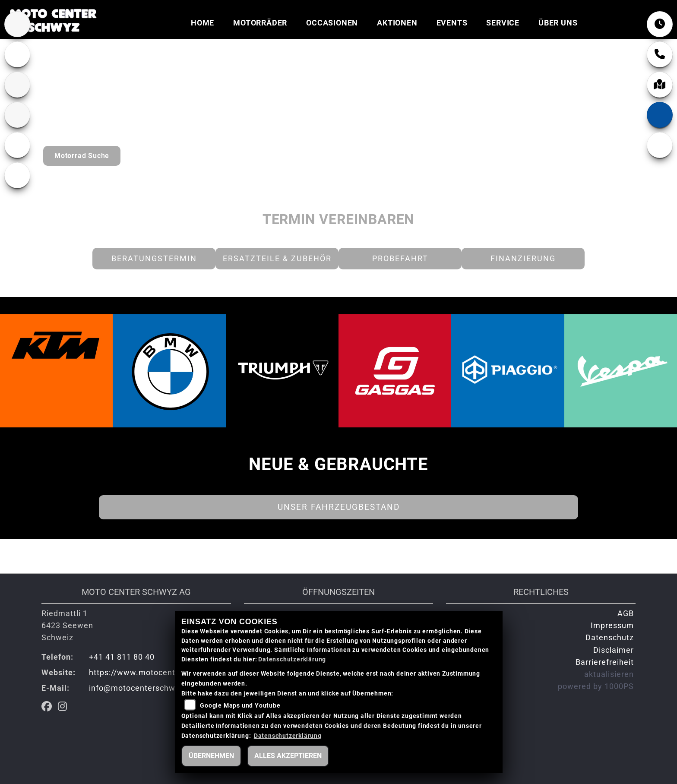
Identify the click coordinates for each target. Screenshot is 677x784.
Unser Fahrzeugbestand (339, 507)
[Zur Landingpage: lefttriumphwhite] (17, 54)
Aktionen (397, 23)
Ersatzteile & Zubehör (277, 259)
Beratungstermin (154, 259)
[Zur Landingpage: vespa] (17, 145)
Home (202, 23)
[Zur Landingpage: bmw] (17, 24)
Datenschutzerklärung (292, 659)
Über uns (558, 23)
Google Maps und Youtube (240, 706)
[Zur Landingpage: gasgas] (17, 115)
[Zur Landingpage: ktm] (17, 85)
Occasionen (332, 23)
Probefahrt (400, 259)
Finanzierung (523, 259)
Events (452, 23)
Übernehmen (211, 756)
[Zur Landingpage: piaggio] (17, 175)
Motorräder (260, 23)
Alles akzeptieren (288, 756)
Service (503, 23)
